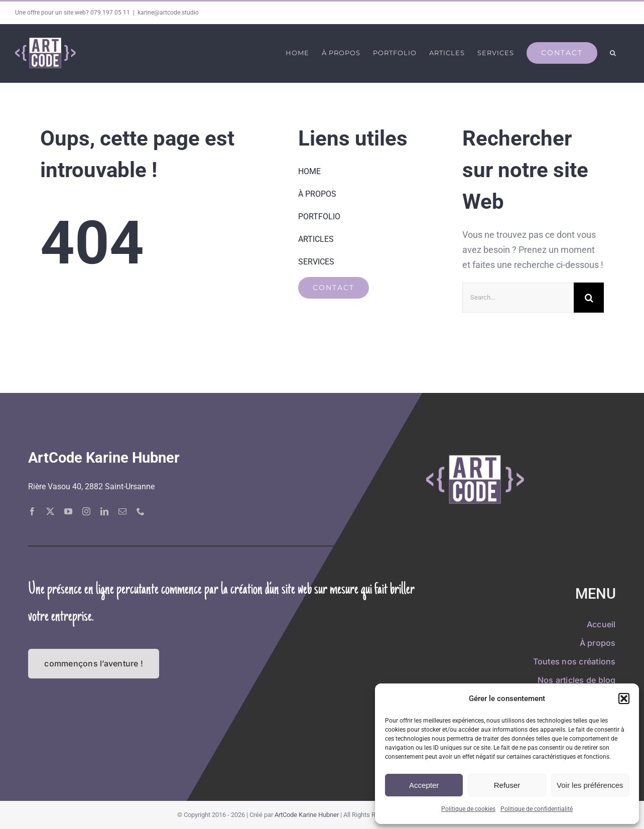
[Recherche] (589, 297)
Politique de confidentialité (537, 809)
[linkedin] (104, 511)
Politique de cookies (468, 809)
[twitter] (50, 511)
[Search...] (518, 297)
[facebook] (32, 511)
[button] (624, 699)
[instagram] (86, 511)
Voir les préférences (590, 785)
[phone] (141, 511)
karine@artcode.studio (168, 13)
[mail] (122, 511)
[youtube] (68, 511)
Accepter (424, 785)
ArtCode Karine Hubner (307, 814)
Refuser (507, 785)
